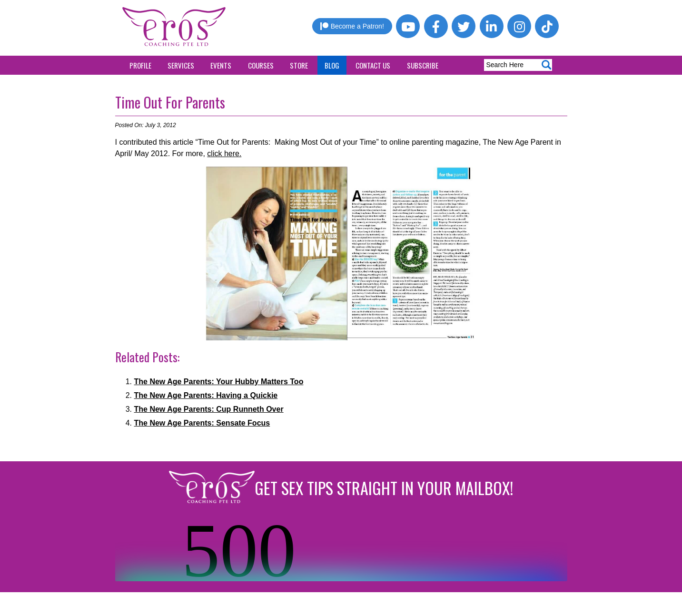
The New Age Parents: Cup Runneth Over (209, 409)
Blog (332, 65)
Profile (140, 65)
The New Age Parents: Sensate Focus (202, 423)
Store (299, 65)
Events (221, 65)
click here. (224, 154)
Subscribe (423, 65)
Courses (261, 65)
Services (181, 65)
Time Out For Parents (170, 102)
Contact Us (373, 65)
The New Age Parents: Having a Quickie (206, 395)
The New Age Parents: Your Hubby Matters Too (219, 382)
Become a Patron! (352, 26)
